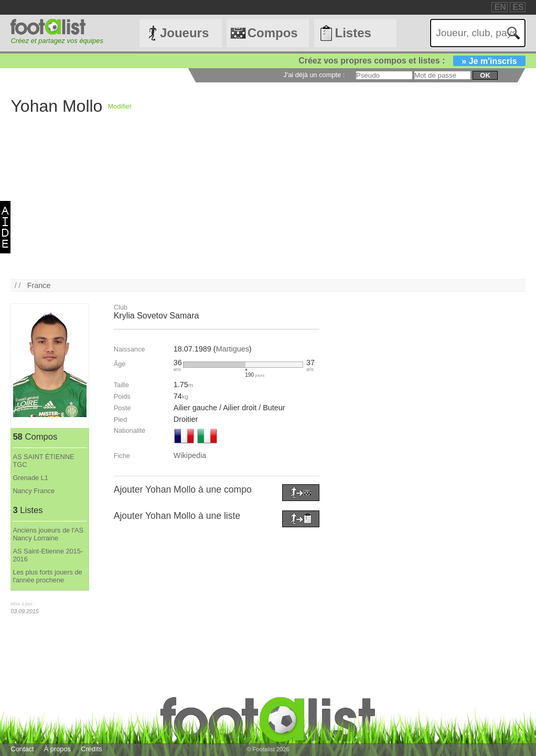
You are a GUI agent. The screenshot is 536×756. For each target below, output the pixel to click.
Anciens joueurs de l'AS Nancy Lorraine (48, 534)
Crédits (92, 749)
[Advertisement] (268, 206)
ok (485, 75)
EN (500, 7)
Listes (353, 33)
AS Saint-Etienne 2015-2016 (48, 555)
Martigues (233, 349)
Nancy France (34, 491)
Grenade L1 (30, 478)
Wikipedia (190, 455)
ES (518, 7)
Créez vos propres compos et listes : (412, 61)
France (39, 285)
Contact (22, 749)
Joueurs (184, 33)
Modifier (120, 106)
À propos (57, 749)
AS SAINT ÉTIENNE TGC (43, 461)
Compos (273, 33)
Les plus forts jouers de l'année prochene (47, 576)
